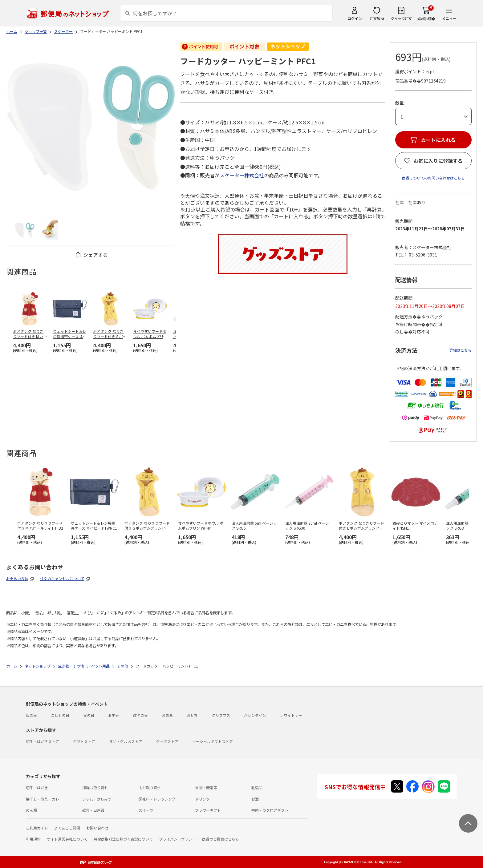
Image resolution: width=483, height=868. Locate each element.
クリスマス (221, 715)
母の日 (31, 715)
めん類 (31, 810)
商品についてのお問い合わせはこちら (433, 178)
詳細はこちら (461, 350)
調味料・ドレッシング (157, 799)
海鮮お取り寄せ (95, 787)
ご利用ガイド (37, 828)
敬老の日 (140, 715)
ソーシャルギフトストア (213, 741)
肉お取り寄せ (150, 787)
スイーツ (146, 810)
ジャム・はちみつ (97, 799)
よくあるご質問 (67, 828)
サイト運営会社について (67, 839)
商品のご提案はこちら (221, 839)
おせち (192, 715)
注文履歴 (377, 18)
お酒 (255, 799)
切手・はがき (37, 787)
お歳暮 (167, 715)
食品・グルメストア (126, 741)
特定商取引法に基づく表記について (123, 839)
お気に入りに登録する (438, 161)
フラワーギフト (208, 810)
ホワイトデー (291, 715)
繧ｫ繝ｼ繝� (426, 18)
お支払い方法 (17, 578)
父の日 (89, 715)
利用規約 (33, 839)
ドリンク (202, 799)
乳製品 (257, 787)
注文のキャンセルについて (62, 578)
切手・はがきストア (43, 741)
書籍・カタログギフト (270, 810)
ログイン (355, 18)
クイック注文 (401, 18)
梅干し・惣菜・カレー (44, 799)
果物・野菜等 (206, 787)
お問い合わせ (97, 828)
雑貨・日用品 (93, 810)
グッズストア (167, 741)
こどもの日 (60, 715)
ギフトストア (84, 741)
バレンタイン (255, 715)
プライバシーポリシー (177, 839)
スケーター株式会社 (242, 175)
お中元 (114, 715)
